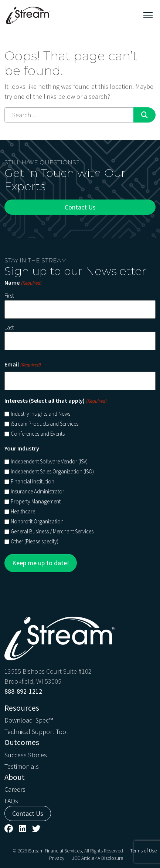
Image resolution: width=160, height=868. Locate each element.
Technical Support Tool (36, 732)
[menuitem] (80, 720)
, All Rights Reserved (102, 851)
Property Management (36, 501)
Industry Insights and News (40, 414)
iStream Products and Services (45, 424)
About (15, 777)
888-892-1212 (23, 691)
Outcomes (22, 742)
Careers (15, 789)
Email (23, 365)
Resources (22, 708)
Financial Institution (33, 481)
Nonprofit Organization (37, 521)
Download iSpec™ (29, 720)
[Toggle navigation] (148, 15)
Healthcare (23, 511)
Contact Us (80, 207)
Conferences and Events (38, 434)
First (9, 296)
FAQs (11, 801)
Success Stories (26, 755)
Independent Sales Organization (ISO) (52, 471)
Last (9, 327)
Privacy (57, 858)
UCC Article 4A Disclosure (97, 858)
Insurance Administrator (38, 491)
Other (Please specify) (35, 541)
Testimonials (22, 766)
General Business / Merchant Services (52, 531)
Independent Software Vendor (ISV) (49, 461)
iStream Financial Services (55, 851)
